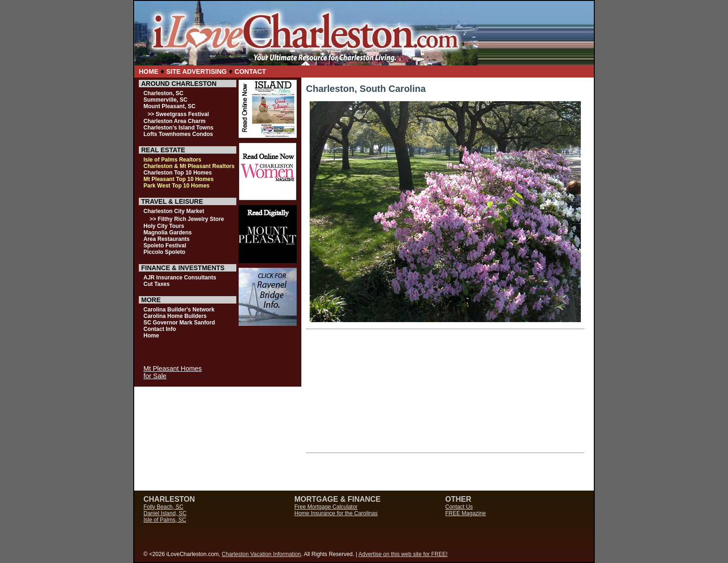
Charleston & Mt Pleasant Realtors (189, 166)
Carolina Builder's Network (179, 310)
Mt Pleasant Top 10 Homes (179, 179)
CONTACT (250, 71)
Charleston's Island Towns (179, 128)
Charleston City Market (174, 211)
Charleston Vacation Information (262, 554)
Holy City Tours (164, 226)
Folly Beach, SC (163, 507)
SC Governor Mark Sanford (179, 323)
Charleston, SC (163, 93)
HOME (149, 71)
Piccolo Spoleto (164, 252)
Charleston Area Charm (175, 121)
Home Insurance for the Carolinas (336, 513)
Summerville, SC (166, 100)
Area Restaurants (166, 239)
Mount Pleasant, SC (169, 106)
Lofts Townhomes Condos (178, 134)
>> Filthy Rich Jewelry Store (187, 219)
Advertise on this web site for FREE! (403, 554)
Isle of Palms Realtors (172, 160)
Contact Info (160, 329)
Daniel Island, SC (165, 513)
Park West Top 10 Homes (176, 186)
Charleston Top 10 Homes (178, 173)
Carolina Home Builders (175, 316)
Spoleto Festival (165, 246)
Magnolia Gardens (168, 233)
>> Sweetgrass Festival (178, 114)
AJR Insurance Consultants (180, 278)
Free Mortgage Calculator (326, 507)
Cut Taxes (156, 284)
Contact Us (459, 507)
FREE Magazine (465, 513)
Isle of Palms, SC (165, 520)
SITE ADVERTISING (196, 71)
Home (151, 336)
